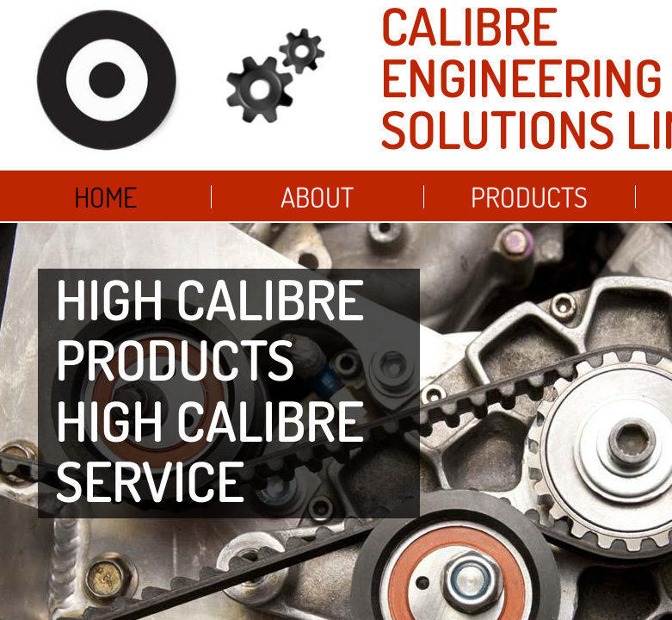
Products (529, 197)
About (317, 197)
